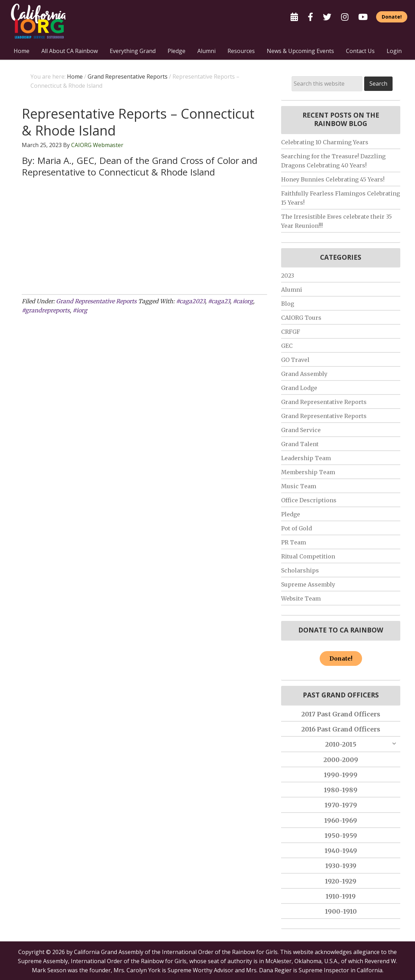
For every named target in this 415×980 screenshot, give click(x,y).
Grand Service (301, 430)
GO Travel (295, 360)
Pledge (291, 514)
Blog (288, 304)
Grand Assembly (304, 374)
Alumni (292, 290)
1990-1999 (341, 775)
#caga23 (219, 301)
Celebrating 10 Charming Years (325, 142)
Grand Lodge (299, 388)
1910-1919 (341, 896)
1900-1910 (341, 911)
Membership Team (308, 472)
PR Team (294, 542)
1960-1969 (341, 820)
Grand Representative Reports (96, 301)
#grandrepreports (46, 310)
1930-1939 (341, 866)
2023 (288, 276)
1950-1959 (341, 836)
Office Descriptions (309, 500)
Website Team (301, 598)
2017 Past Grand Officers (341, 714)
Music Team (299, 486)
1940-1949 (341, 851)
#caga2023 (191, 301)
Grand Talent (300, 444)
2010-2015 (341, 744)
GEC (287, 346)
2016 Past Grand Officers (341, 729)
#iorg (80, 310)
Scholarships (300, 570)
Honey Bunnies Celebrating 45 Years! (333, 179)
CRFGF (291, 332)
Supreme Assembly (308, 584)
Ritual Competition (308, 556)
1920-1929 (341, 881)
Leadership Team (306, 458)
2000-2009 (341, 760)
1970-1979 (341, 805)
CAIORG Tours (301, 318)
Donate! (341, 658)
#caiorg (243, 301)
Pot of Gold (297, 528)
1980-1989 (341, 790)
